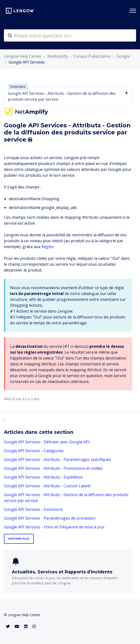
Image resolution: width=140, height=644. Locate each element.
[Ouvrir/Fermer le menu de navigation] (133, 11)
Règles (48, 247)
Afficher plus (19, 539)
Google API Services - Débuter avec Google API (47, 442)
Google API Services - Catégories (34, 451)
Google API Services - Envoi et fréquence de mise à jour (54, 527)
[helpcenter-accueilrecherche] (70, 35)
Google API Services (27, 62)
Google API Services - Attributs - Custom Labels (47, 486)
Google (123, 56)
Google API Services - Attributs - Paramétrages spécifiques (57, 459)
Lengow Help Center (23, 56)
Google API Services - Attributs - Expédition (43, 477)
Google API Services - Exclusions (33, 509)
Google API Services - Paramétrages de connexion (50, 518)
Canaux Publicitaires (92, 56)
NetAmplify (58, 56)
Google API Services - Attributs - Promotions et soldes (53, 468)
